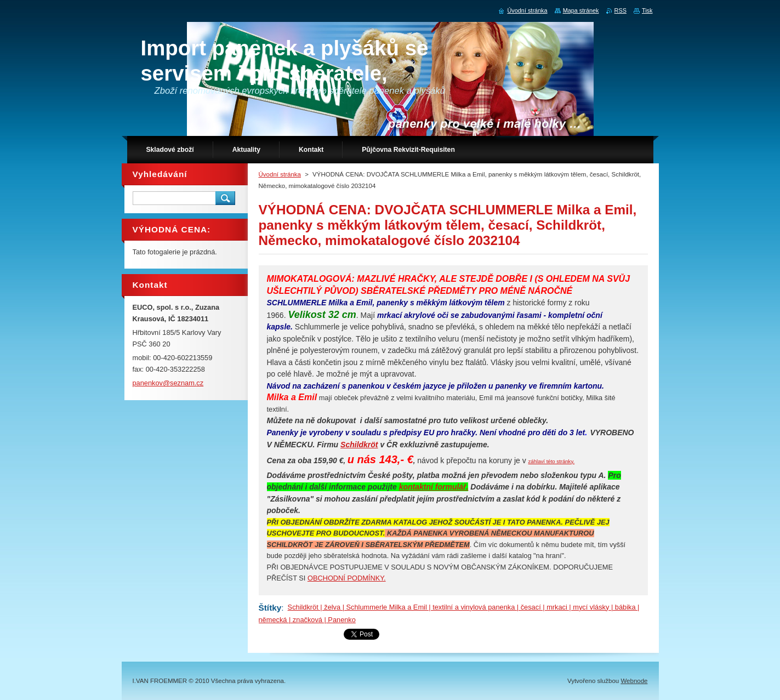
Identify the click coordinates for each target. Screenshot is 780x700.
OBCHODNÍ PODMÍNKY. (347, 578)
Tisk (647, 10)
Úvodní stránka (280, 174)
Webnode (634, 681)
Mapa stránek (581, 10)
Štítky (270, 608)
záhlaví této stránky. (552, 461)
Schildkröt (359, 445)
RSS (620, 10)
